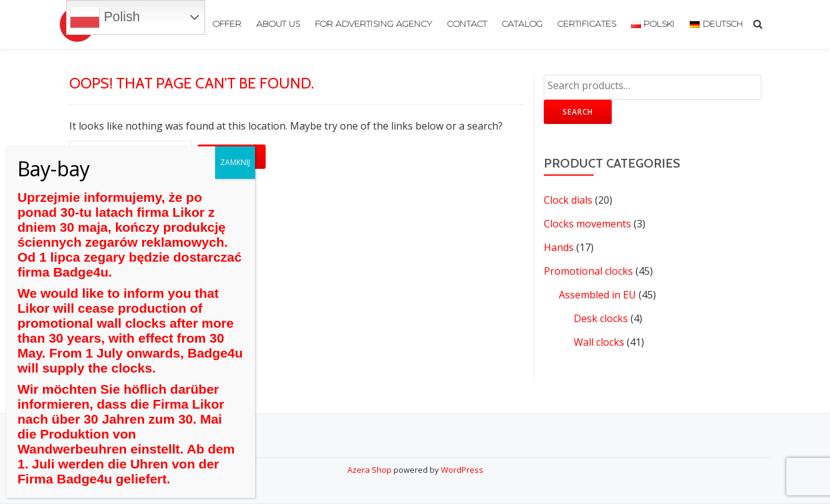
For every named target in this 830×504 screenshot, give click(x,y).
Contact (467, 24)
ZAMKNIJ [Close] (235, 162)
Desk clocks (601, 318)
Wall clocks (599, 342)
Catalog (522, 24)
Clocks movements (587, 224)
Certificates (587, 24)
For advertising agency (374, 24)
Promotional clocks (588, 271)
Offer (227, 24)
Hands (559, 247)
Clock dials (568, 200)
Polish (105, 17)
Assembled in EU (597, 295)
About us (278, 24)
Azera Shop (369, 470)
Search (578, 112)
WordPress (462, 470)
